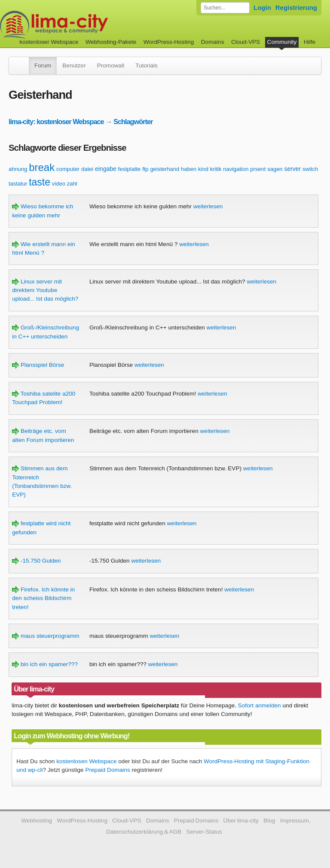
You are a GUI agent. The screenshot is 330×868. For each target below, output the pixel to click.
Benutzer (74, 65)
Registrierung (296, 8)
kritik (216, 169)
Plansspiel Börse (38, 365)
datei (87, 169)
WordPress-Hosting (169, 42)
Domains (213, 42)
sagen (275, 169)
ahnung (18, 169)
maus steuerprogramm (46, 636)
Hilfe (310, 42)
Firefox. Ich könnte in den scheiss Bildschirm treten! (43, 598)
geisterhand (165, 169)
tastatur (18, 184)
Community (282, 42)
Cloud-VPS (246, 42)
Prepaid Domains (107, 770)
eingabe (106, 169)
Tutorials (147, 65)
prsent (258, 169)
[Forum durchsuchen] (225, 8)
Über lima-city (241, 821)
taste (40, 182)
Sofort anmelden (260, 705)
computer (68, 169)
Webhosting (37, 821)
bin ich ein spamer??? (45, 664)
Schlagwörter (133, 122)
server (292, 169)
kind (203, 169)
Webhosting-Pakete (111, 42)
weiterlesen (208, 206)
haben (189, 169)
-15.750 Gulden (37, 561)
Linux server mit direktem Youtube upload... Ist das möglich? (45, 290)
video (59, 184)
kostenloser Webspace (49, 42)
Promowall (111, 65)
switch (310, 169)
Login (262, 8)
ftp (145, 169)
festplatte (130, 169)
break (42, 167)
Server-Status (204, 832)
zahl (72, 184)
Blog (269, 821)
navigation (236, 169)
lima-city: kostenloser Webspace (56, 122)
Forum (43, 65)
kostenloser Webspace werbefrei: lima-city (86, 25)
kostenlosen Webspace (86, 761)
